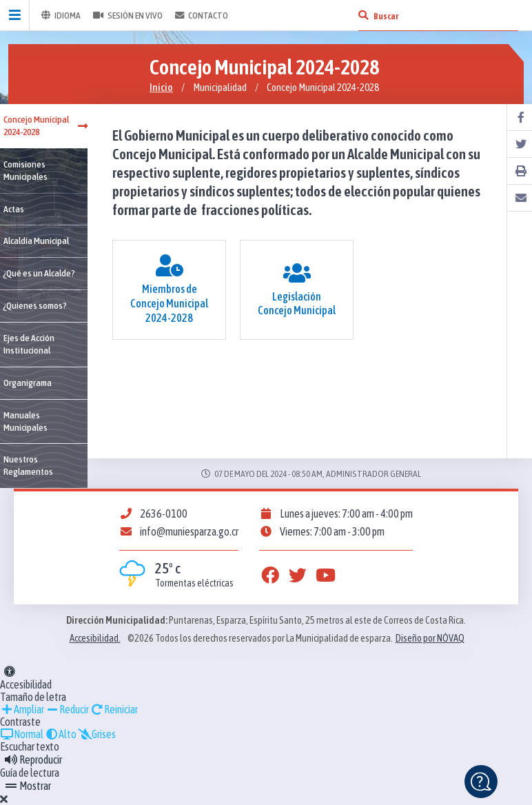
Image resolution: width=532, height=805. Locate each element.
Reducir (67, 709)
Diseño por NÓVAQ (430, 638)
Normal (22, 734)
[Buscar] (363, 15)
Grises (97, 734)
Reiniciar (114, 709)
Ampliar (22, 709)
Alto (61, 734)
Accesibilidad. (95, 638)
